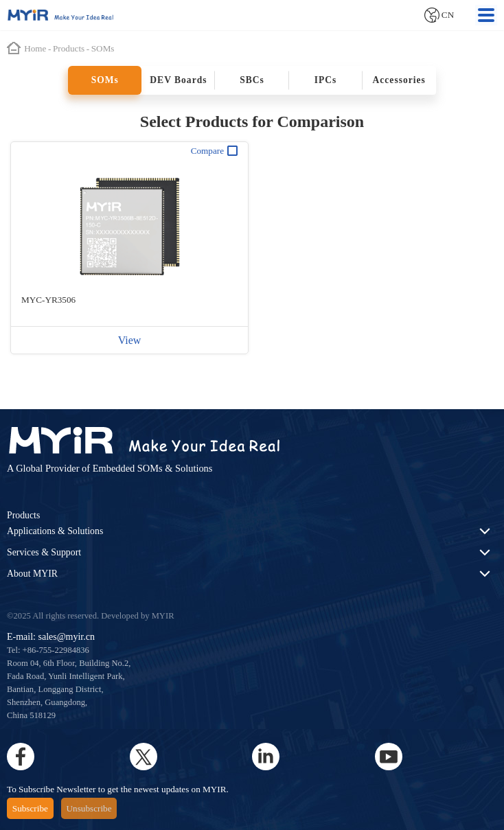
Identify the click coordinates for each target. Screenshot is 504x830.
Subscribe (30, 808)
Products (23, 515)
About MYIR (32, 574)
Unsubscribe (89, 808)
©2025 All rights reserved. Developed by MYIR (91, 616)
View (130, 340)
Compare (214, 151)
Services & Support (44, 552)
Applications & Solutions (55, 531)
